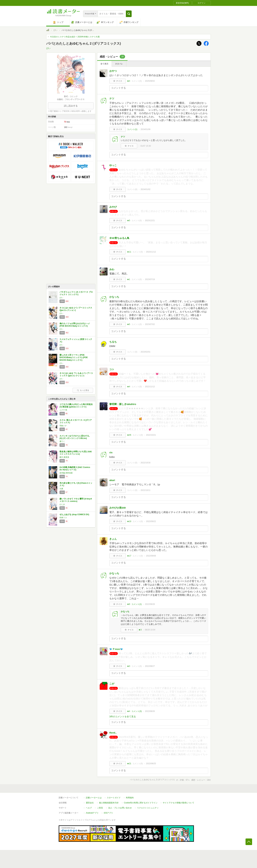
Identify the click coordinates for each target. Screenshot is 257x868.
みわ (112, 269)
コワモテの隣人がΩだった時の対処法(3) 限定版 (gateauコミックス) (76, 406)
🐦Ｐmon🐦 (116, 649)
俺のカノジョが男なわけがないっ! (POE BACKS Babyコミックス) (75, 325)
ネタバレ (119, 64)
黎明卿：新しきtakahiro (123, 404)
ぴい (55, 30)
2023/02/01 (146, 352)
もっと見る (83, 390)
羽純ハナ (63, 426)
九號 (61, 489)
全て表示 (104, 64)
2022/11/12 (150, 387)
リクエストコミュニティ (148, 808)
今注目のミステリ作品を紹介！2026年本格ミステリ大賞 (75, 37)
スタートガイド (114, 798)
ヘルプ (89, 808)
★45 (129, 435)
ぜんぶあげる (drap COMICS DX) (74, 515)
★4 (129, 81)
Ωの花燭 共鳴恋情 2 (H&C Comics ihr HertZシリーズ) (75, 469)
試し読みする (71, 106)
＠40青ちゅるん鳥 (119, 238)
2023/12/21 (150, 221)
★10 (129, 521)
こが (112, 684)
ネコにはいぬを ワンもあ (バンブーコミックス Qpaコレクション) (76, 374)
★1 (129, 279)
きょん (113, 539)
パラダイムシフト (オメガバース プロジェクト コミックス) (76, 293)
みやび (113, 207)
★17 (129, 556)
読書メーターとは (94, 798)
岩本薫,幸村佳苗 (66, 473)
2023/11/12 (151, 252)
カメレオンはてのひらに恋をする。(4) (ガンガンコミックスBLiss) (75, 437)
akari (112, 480)
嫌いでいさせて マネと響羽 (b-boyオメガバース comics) (76, 500)
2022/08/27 (150, 666)
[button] (129, 14)
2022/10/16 (146, 463)
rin (111, 452)
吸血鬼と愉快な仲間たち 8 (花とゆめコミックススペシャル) (76, 453)
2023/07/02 (150, 324)
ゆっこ (113, 165)
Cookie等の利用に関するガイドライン (141, 803)
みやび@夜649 (118, 508)
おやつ (113, 71)
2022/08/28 (150, 604)
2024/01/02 (146, 189)
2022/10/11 (146, 490)
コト (112, 369)
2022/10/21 (151, 435)
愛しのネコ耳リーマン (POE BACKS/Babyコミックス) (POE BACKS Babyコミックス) (74, 358)
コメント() (137, 81)
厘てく (62, 441)
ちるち (113, 342)
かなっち (114, 297)
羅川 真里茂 (64, 457)
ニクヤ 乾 (63, 410)
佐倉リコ (63, 517)
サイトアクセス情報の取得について (178, 803)
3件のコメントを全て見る (123, 717)
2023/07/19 (150, 279)
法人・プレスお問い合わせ (120, 808)
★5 (129, 221)
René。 (114, 733)
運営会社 (90, 803)
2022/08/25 (151, 764)
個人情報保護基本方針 (109, 803)
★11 (129, 252)
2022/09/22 (151, 521)
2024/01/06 (146, 129)
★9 (129, 604)
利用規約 (130, 798)
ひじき (62, 504)
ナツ (112, 98)
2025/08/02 (150, 81)
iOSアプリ (108, 813)
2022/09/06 (151, 556)
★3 (140, 630)
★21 (129, 764)
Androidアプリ (92, 813)
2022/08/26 (150, 711)
